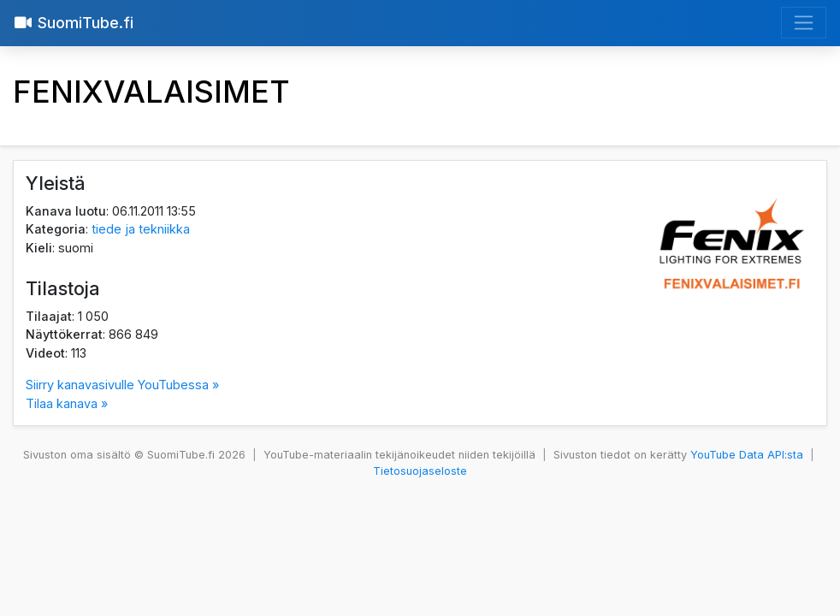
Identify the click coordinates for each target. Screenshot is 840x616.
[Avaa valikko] (804, 23)
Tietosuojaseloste (420, 471)
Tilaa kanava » (67, 403)
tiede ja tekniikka (141, 229)
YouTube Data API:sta (747, 455)
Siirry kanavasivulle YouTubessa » (122, 385)
